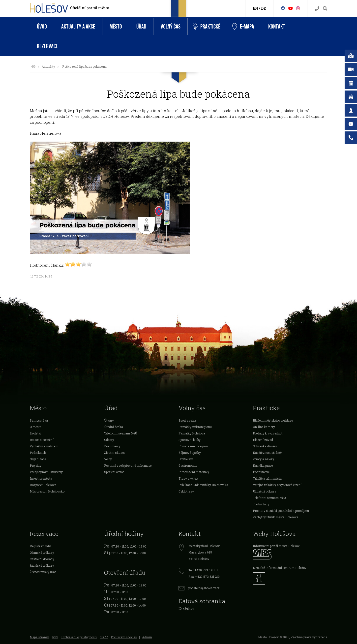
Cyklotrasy (186, 491)
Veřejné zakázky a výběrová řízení (277, 485)
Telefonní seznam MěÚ (121, 433)
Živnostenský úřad (43, 572)
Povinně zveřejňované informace (128, 465)
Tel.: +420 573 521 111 (203, 570)
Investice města (41, 478)
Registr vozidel (40, 546)
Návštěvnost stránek (268, 453)
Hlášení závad (263, 440)
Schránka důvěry (265, 446)
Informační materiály (194, 472)
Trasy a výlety (189, 478)
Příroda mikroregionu (194, 446)
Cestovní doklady (42, 559)
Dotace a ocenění (42, 440)
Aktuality (48, 66)
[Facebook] (283, 8)
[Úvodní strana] (33, 66)
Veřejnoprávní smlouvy (46, 472)
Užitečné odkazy (265, 491)
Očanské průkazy (42, 552)
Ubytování (186, 459)
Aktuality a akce (78, 27)
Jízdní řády (261, 504)
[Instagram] (298, 8)
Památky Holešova (192, 433)
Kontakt (277, 27)
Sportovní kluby (190, 440)
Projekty (36, 465)
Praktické (207, 27)
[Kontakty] (317, 9)
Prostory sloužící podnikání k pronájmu (281, 511)
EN (255, 8)
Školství (35, 433)
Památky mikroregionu (195, 427)
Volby (108, 459)
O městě (35, 427)
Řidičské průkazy (42, 565)
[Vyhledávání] (325, 9)
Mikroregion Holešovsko (47, 491)
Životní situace (115, 453)
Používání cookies (124, 637)
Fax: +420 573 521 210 (204, 577)
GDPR (104, 637)
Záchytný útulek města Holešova (276, 517)
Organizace (38, 459)
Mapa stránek (39, 637)
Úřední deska (114, 427)
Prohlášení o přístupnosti (79, 637)
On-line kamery (264, 427)
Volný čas (171, 27)
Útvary (109, 420)
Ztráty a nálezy (264, 459)
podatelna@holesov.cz (204, 588)
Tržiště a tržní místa (267, 478)
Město (116, 27)
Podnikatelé (38, 453)
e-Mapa (243, 27)
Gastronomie (188, 465)
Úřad (141, 27)
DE (263, 8)
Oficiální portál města (90, 8)
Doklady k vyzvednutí (268, 433)
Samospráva (39, 420)
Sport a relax (187, 420)
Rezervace (47, 46)
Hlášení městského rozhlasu (273, 420)
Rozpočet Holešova (43, 485)
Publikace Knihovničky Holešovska (203, 485)
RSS (55, 637)
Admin (147, 637)
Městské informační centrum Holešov (280, 568)
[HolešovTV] (291, 8)
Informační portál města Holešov (276, 546)
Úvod (42, 27)
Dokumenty (112, 446)
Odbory (109, 440)
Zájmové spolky (190, 453)
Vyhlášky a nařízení (44, 446)
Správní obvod (114, 472)
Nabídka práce (263, 465)
